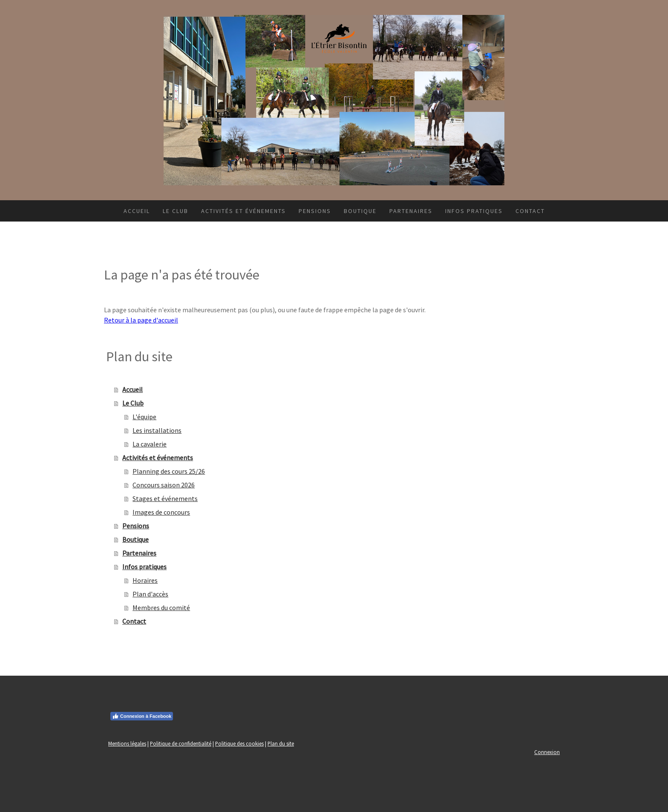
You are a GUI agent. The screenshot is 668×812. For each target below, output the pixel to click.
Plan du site (281, 743)
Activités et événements (243, 211)
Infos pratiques (474, 211)
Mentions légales (127, 743)
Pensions (315, 211)
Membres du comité (161, 608)
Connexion (547, 752)
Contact (530, 211)
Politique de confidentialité (181, 743)
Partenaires (411, 211)
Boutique (360, 211)
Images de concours (161, 512)
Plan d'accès (150, 594)
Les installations (157, 430)
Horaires (145, 580)
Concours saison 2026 (164, 485)
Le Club (176, 211)
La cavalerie (150, 444)
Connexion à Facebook (142, 716)
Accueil (137, 211)
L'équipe (144, 417)
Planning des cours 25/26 (169, 471)
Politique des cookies (239, 743)
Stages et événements (165, 498)
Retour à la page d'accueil (141, 320)
